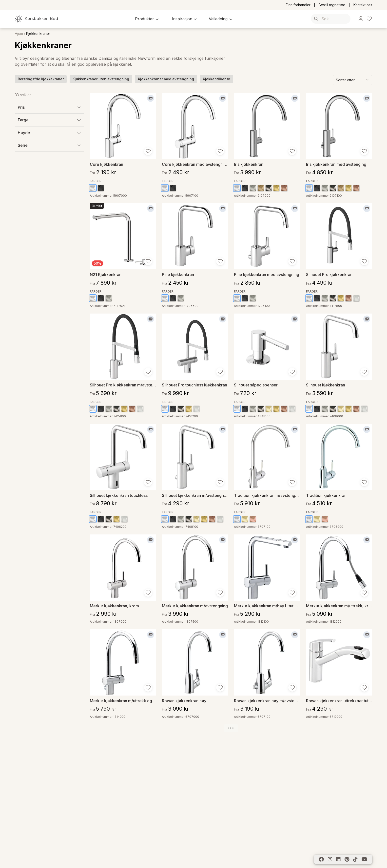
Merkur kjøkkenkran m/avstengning (195, 606)
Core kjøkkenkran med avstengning (195, 164)
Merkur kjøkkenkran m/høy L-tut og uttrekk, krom (267, 606)
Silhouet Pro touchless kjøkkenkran (194, 385)
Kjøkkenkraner (38, 34)
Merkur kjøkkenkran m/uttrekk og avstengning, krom (123, 701)
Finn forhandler (298, 5)
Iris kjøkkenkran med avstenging (336, 164)
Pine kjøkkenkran (178, 274)
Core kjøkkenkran (106, 164)
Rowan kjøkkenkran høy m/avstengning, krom (267, 701)
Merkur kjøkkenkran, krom (114, 606)
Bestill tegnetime (332, 5)
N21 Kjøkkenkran (106, 274)
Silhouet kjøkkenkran (326, 385)
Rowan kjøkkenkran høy (184, 701)
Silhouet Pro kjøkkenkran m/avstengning (123, 385)
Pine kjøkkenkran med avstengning (267, 274)
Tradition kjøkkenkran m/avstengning (267, 495)
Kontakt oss (363, 5)
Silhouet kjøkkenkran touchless (119, 495)
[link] (361, 19)
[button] (147, 19)
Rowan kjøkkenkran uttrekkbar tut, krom (339, 701)
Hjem (19, 34)
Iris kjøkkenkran (249, 164)
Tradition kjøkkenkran (326, 495)
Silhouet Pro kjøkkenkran (329, 274)
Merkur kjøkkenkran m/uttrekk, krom (339, 606)
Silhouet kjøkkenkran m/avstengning (195, 495)
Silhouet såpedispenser (256, 385)
